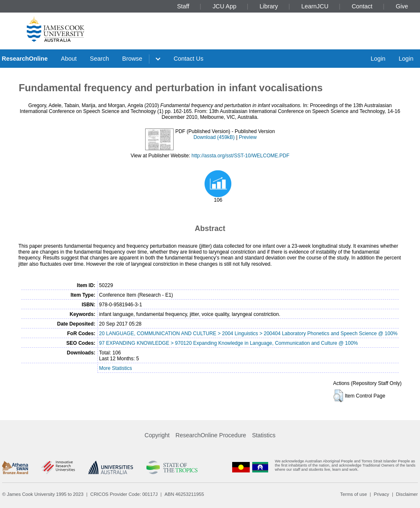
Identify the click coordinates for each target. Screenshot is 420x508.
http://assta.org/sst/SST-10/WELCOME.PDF (241, 156)
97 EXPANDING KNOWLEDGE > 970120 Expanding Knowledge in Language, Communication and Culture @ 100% (229, 343)
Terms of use (353, 494)
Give (402, 6)
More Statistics (116, 368)
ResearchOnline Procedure (211, 435)
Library (269, 6)
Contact (362, 6)
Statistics (264, 435)
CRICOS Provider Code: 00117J (124, 494)
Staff (183, 6)
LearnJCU (315, 6)
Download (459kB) (214, 137)
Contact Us (188, 59)
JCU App (224, 6)
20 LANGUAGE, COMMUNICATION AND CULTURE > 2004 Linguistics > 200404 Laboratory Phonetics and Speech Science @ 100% (248, 334)
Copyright (157, 435)
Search (100, 59)
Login (378, 59)
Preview (248, 137)
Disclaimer (407, 494)
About (69, 59)
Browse (132, 59)
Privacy (381, 494)
